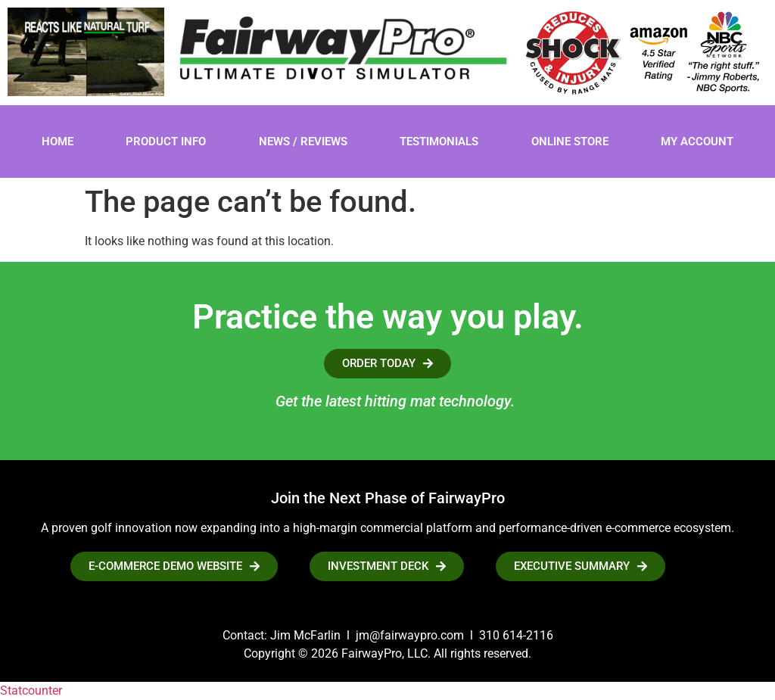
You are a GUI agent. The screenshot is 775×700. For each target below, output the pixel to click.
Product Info (166, 142)
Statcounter (31, 691)
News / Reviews (303, 142)
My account (697, 142)
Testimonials (439, 142)
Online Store (570, 142)
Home (58, 142)
